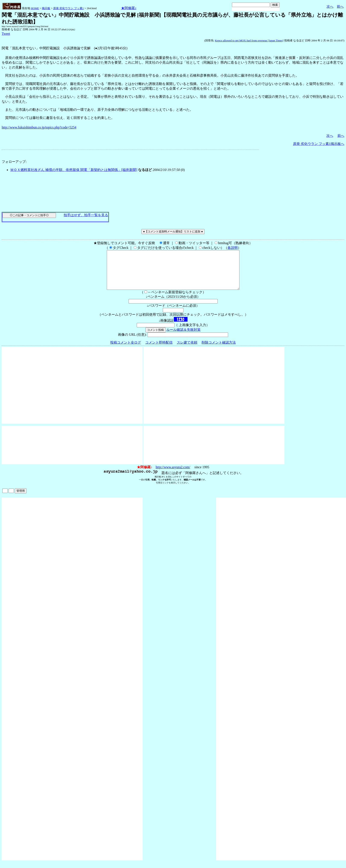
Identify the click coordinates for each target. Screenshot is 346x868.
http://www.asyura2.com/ (173, 475)
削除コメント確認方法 (219, 350)
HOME (35, 8)
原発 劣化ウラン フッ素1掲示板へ (319, 144)
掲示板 (46, 8)
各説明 (233, 248)
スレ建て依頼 (187, 350)
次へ (330, 7)
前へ (340, 7)
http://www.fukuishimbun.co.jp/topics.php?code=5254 (39, 127)
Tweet (6, 34)
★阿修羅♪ (129, 8)
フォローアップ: (14, 162)
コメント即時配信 (159, 350)
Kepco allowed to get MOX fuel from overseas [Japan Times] (249, 40)
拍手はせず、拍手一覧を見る (86, 215)
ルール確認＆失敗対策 (183, 337)
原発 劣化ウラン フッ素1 (68, 8)
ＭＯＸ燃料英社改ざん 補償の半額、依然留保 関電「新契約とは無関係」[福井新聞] (74, 170)
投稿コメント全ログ (126, 350)
